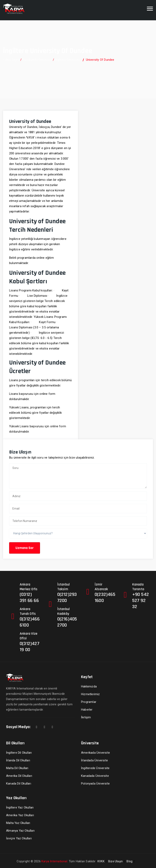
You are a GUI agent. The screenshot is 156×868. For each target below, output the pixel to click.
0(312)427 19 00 (30, 647)
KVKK (101, 861)
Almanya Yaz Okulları (20, 831)
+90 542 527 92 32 (141, 601)
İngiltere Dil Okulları (19, 753)
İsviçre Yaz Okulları (19, 838)
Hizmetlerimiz (90, 694)
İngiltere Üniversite (67, 60)
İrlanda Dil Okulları (18, 760)
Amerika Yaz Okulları (20, 815)
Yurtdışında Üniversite (37, 60)
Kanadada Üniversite (95, 776)
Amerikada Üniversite (95, 753)
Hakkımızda (89, 686)
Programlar (89, 702)
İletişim (86, 717)
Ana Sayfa (11, 60)
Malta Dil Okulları (17, 768)
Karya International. (55, 861)
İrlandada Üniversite (94, 760)
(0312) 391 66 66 (29, 597)
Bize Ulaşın (115, 861)
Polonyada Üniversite (95, 784)
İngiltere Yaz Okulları (20, 807)
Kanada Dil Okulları (19, 784)
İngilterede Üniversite (95, 768)
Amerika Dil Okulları (19, 776)
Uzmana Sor (25, 548)
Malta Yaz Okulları (18, 823)
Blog (129, 861)
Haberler (87, 710)
